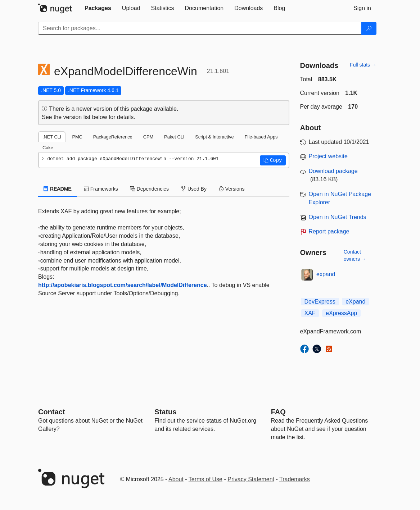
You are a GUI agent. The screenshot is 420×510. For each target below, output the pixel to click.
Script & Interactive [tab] (214, 137)
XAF (310, 313)
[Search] (369, 28)
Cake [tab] (48, 148)
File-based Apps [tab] (261, 137)
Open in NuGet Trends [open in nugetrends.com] (338, 217)
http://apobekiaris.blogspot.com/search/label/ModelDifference (123, 285)
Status (165, 412)
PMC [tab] (77, 137)
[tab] (98, 8)
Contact (51, 412)
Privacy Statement (251, 479)
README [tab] (58, 189)
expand (326, 274)
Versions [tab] (232, 189)
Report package (329, 231)
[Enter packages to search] (200, 28)
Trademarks (295, 479)
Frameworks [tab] (101, 189)
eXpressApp (341, 313)
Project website (328, 156)
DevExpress (320, 302)
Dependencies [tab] (150, 189)
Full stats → (363, 65)
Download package (333, 171)
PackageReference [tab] (113, 137)
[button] (273, 160)
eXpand (355, 302)
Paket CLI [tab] (174, 137)
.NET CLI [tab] (52, 137)
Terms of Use (206, 479)
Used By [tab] (194, 189)
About (176, 479)
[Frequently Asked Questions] (278, 412)
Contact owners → (355, 255)
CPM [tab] (148, 137)
